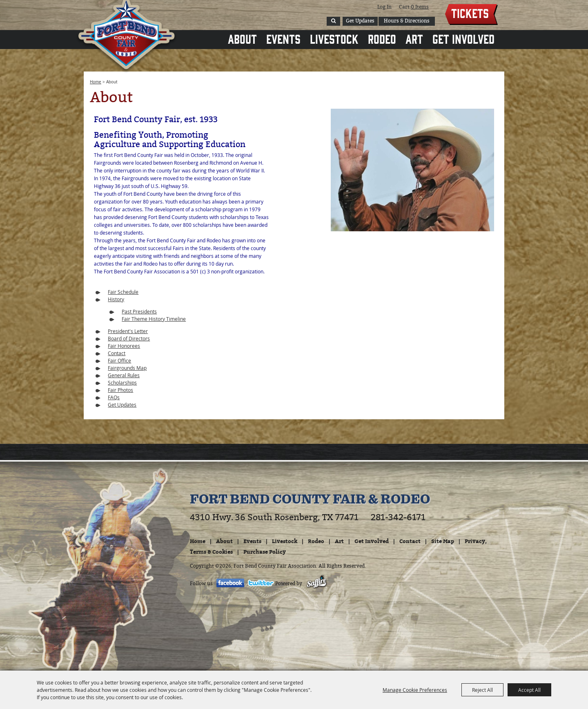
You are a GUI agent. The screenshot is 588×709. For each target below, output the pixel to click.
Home (96, 82)
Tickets (470, 13)
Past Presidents (139, 311)
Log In (384, 7)
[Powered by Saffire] (317, 584)
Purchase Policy (265, 552)
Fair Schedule (123, 292)
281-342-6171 (398, 517)
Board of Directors (129, 338)
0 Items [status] (420, 7)
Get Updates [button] (360, 21)
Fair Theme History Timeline (154, 319)
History (116, 299)
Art (414, 38)
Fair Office (119, 360)
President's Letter (128, 331)
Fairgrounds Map (127, 368)
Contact (117, 353)
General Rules (124, 375)
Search (333, 21)
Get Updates (122, 405)
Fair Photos (120, 390)
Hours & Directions (407, 21)
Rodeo (382, 38)
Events (283, 38)
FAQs (114, 397)
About (242, 38)
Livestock (334, 38)
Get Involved (463, 38)
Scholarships (122, 382)
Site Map (443, 541)
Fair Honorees (124, 346)
